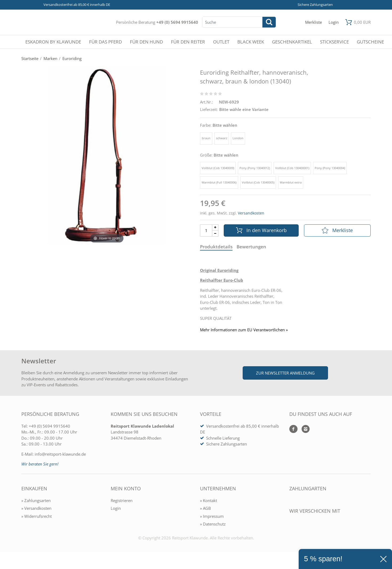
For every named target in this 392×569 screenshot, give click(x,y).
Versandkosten (251, 213)
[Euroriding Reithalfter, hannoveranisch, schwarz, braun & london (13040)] (107, 155)
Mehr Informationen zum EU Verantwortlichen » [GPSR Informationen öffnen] (244, 330)
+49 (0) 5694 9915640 (177, 22)
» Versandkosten (36, 508)
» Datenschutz (213, 524)
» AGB (205, 508)
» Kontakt (209, 500)
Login (116, 508)
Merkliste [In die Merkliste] (337, 230)
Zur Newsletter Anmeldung (285, 373)
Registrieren (122, 500)
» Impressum (212, 516)
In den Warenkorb (261, 230)
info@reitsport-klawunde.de (60, 454)
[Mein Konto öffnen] (334, 22)
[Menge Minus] (215, 234)
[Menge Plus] (215, 227)
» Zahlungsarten (36, 500)
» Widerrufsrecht (37, 516)
